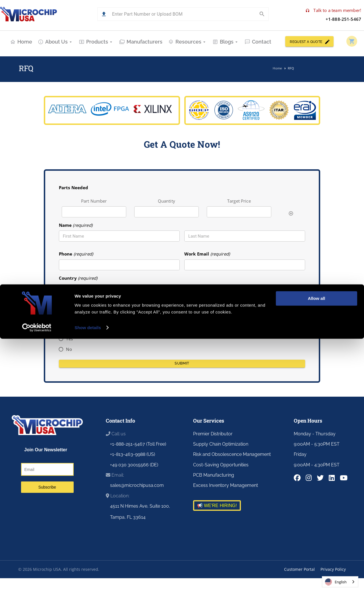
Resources (187, 42)
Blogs (226, 42)
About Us (55, 42)
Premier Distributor (213, 434)
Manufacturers (141, 42)
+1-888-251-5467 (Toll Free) (138, 444)
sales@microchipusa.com (137, 485)
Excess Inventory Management (226, 485)
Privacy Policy (333, 569)
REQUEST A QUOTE (309, 41)
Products (96, 42)
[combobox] (182, 292)
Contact (258, 42)
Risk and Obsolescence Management (232, 454)
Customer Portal (299, 569)
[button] (104, 14)
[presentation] (227, 344)
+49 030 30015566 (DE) (134, 465)
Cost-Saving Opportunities (221, 465)
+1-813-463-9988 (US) (133, 454)
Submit (182, 364)
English (336, 582)
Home (21, 42)
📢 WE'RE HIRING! (217, 506)
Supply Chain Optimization (221, 444)
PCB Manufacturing (214, 475)
